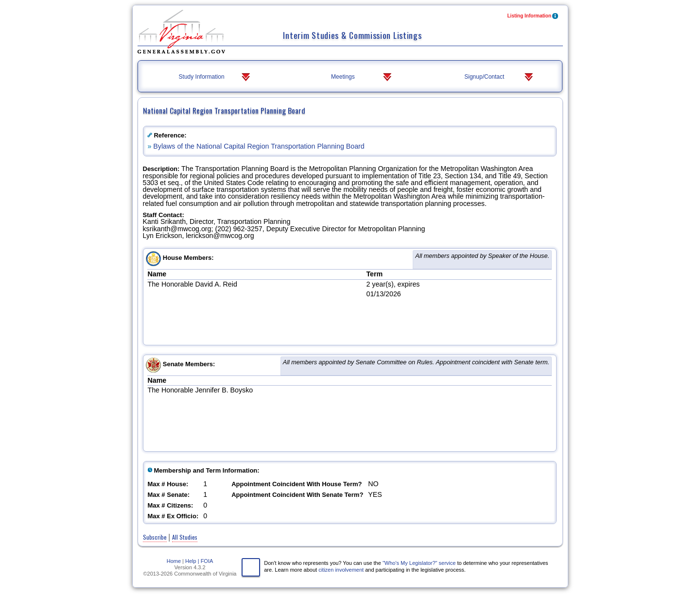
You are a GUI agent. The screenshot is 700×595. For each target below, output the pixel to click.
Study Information (216, 77)
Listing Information (534, 17)
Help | (192, 561)
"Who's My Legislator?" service (419, 563)
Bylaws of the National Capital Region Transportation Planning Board (259, 146)
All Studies (185, 537)
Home (174, 561)
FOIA (207, 561)
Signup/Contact (499, 77)
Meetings (362, 77)
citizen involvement (341, 570)
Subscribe (155, 537)
